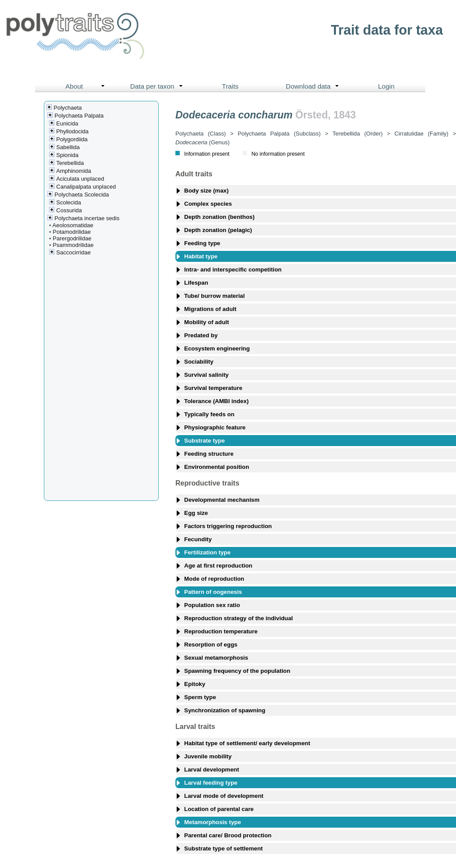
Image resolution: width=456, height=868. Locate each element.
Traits (230, 86)
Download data (314, 86)
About (87, 86)
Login (386, 86)
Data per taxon (159, 86)
